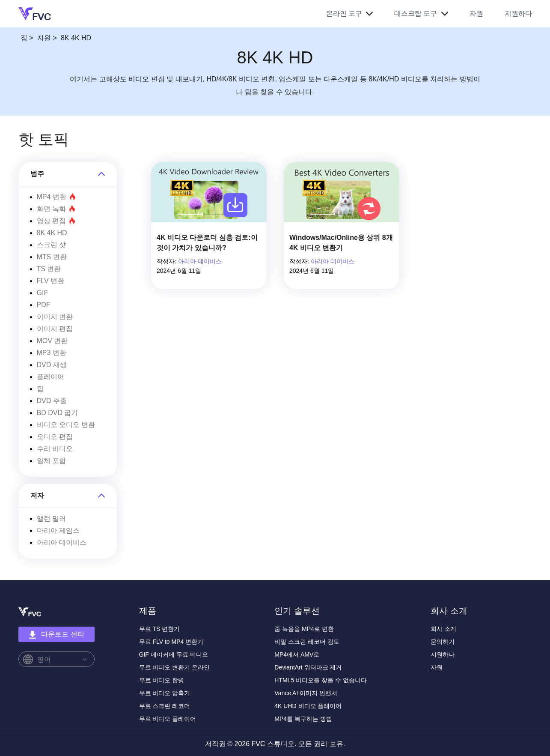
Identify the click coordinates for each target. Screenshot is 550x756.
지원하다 (518, 13)
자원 (476, 13)
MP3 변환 (52, 353)
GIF (43, 293)
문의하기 (443, 642)
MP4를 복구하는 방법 (303, 719)
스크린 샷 (51, 245)
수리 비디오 (55, 449)
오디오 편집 (55, 437)
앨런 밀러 (51, 518)
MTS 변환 (52, 257)
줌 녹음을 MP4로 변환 (304, 629)
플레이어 (51, 377)
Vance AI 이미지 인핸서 (306, 693)
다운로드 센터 (56, 635)
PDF (44, 305)
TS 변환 (49, 269)
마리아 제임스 (58, 530)
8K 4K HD (52, 233)
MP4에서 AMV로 (297, 654)
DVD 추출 (52, 401)
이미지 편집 (55, 329)
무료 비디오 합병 (162, 680)
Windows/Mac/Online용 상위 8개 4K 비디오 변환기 (341, 243)
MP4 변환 (56, 197)
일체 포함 (51, 461)
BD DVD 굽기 (58, 413)
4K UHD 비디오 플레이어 (308, 706)
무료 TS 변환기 (160, 629)
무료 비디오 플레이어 (168, 719)
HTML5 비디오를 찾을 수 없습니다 (320, 680)
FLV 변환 (51, 281)
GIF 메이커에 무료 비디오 (174, 654)
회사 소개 (443, 629)
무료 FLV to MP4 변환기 (171, 642)
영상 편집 (56, 221)
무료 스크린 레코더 (165, 706)
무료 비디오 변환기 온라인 (175, 667)
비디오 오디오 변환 (66, 425)
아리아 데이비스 (62, 542)
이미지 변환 (55, 317)
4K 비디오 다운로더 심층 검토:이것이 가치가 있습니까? (207, 243)
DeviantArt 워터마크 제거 (308, 667)
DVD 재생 (52, 365)
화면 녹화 (56, 209)
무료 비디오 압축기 (165, 693)
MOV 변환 (52, 341)
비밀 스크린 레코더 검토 (307, 642)
